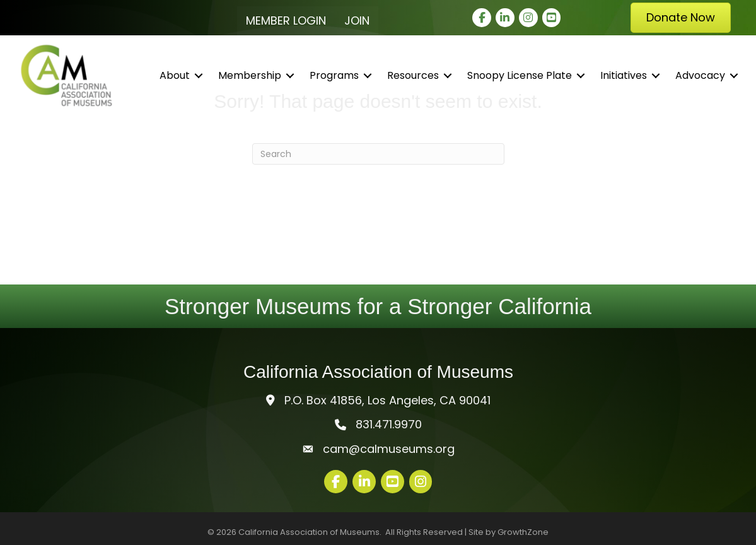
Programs (334, 75)
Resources (413, 75)
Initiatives (624, 75)
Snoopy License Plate (520, 75)
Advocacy (700, 75)
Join (357, 21)
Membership (250, 75)
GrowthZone (523, 532)
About (175, 75)
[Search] (378, 154)
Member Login (286, 21)
